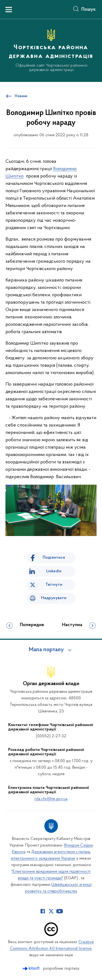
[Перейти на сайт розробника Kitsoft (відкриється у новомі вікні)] (32, 968)
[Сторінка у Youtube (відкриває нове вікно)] (60, 911)
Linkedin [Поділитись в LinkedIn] (54, 571)
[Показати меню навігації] (9, 10)
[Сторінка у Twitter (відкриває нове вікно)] (51, 911)
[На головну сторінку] (51, 50)
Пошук (89, 10)
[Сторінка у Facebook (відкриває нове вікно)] (43, 911)
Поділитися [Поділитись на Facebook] (54, 558)
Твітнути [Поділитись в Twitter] (54, 585)
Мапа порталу (46, 650)
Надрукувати (54, 598)
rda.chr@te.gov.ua (51, 799)
